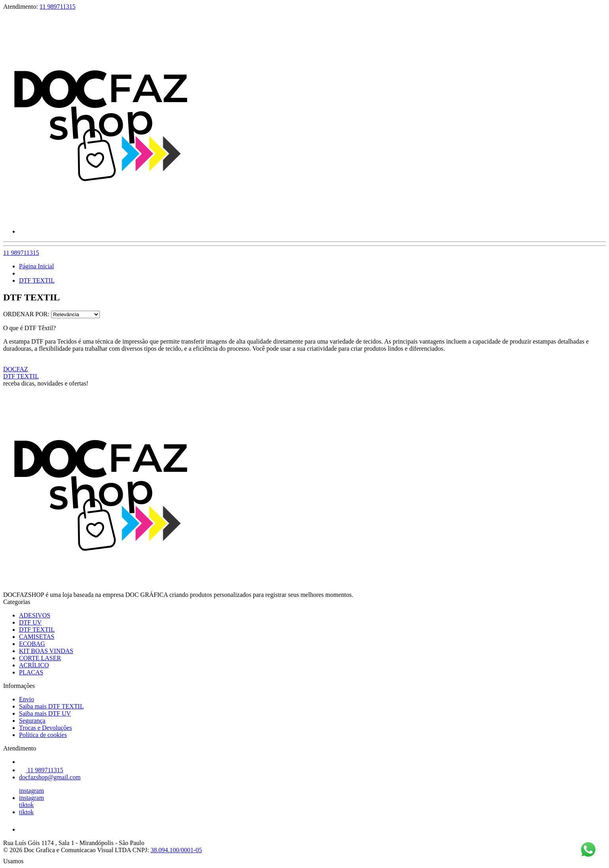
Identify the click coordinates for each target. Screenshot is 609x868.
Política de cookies (43, 735)
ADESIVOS (35, 615)
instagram (31, 791)
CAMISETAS (37, 637)
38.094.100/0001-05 (176, 850)
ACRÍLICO (34, 665)
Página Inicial (36, 266)
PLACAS (31, 672)
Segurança (32, 721)
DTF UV (30, 622)
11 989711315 (58, 7)
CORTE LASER (40, 658)
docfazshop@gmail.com (50, 777)
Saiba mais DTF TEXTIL (51, 706)
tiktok (26, 805)
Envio (27, 699)
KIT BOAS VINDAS (46, 651)
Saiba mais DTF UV (45, 713)
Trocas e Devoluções (46, 728)
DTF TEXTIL (37, 280)
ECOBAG (32, 644)
